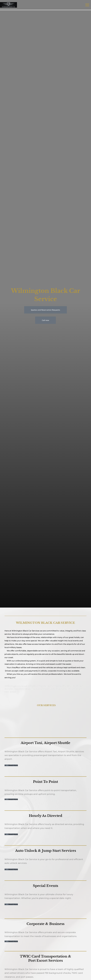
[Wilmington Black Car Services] (9, 5)
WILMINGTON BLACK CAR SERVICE (46, 623)
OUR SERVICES (46, 705)
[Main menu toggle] (87, 5)
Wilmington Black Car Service (25, 631)
